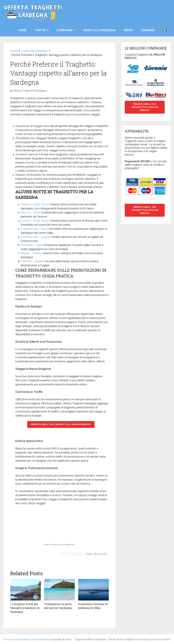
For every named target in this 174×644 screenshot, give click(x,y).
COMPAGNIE (65, 30)
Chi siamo (148, 30)
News (128, 30)
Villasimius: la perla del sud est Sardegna (58, 606)
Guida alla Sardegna (100, 30)
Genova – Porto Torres (35, 204)
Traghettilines (70, 544)
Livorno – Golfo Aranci (35, 221)
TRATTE (40, 30)
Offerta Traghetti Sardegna (30, 91)
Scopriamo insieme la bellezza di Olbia (93, 606)
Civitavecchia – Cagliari (36, 237)
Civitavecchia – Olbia (34, 229)
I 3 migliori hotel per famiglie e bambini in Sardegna (25, 608)
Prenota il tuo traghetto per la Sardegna (27, 639)
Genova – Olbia (30, 212)
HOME (23, 30)
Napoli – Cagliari (31, 253)
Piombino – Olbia (32, 245)
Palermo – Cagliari (32, 261)
